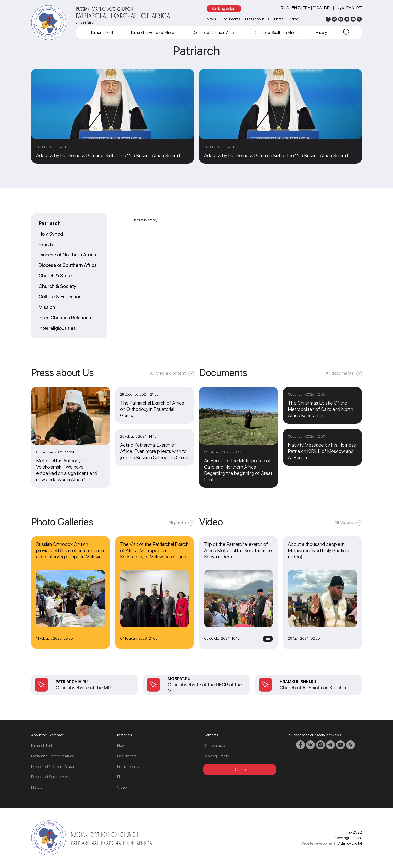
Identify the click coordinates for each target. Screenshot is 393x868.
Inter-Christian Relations (65, 318)
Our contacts (214, 745)
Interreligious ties (57, 328)
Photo (279, 19)
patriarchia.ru (72, 682)
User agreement (349, 838)
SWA (317, 8)
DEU (328, 8)
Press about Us (257, 19)
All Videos (344, 522)
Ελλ (350, 8)
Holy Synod (51, 234)
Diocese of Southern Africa (276, 32)
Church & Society (58, 286)
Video (293, 19)
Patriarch (50, 224)
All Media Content (168, 373)
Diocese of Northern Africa (214, 32)
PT (359, 8)
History (321, 32)
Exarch (46, 245)
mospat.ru (179, 679)
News (211, 19)
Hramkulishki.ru (298, 682)
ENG (296, 8)
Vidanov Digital (350, 843)
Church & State (55, 276)
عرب (339, 8)
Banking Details (216, 756)
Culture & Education (60, 297)
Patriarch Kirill (102, 32)
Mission (47, 307)
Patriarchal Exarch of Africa (153, 32)
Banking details (224, 8)
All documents (340, 373)
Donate (240, 770)
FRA (307, 8)
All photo (177, 522)
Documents (230, 19)
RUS (285, 8)
